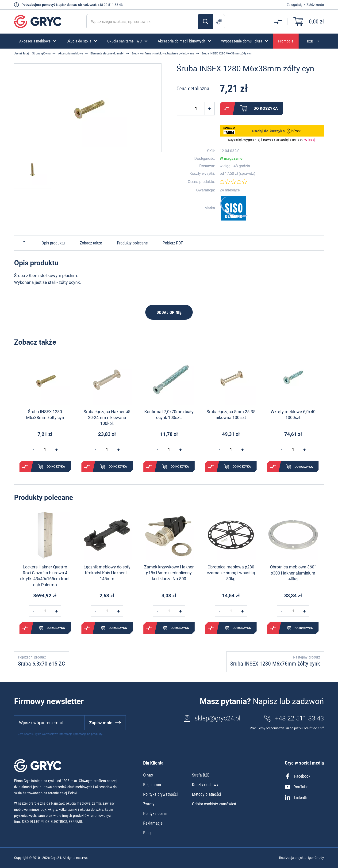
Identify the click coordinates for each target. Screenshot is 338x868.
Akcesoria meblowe (71, 53)
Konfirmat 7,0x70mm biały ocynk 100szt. (169, 415)
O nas (148, 775)
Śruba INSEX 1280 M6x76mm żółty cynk (275, 664)
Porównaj (226, 108)
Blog (147, 833)
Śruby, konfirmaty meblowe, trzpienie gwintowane (163, 53)
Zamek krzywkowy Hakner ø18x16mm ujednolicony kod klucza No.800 (169, 573)
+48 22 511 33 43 (110, 5)
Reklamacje (153, 823)
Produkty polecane (132, 243)
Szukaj (206, 22)
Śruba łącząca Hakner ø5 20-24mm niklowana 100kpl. (107, 417)
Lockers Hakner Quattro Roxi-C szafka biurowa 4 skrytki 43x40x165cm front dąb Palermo (45, 576)
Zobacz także (91, 243)
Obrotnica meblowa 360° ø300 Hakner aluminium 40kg (293, 573)
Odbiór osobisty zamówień (214, 804)
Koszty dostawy (205, 785)
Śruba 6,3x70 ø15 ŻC (42, 664)
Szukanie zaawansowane (219, 22)
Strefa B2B (201, 775)
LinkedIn (297, 797)
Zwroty (149, 804)
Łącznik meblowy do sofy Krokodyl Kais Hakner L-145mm (107, 573)
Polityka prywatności (160, 794)
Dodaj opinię (169, 312)
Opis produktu (53, 243)
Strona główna (41, 53)
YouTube (296, 787)
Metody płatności (206, 794)
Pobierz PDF (173, 243)
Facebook (298, 776)
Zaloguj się (295, 5)
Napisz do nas (66, 5)
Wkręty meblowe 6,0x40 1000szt (293, 415)
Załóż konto (315, 5)
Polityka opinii (155, 813)
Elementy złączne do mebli (107, 53)
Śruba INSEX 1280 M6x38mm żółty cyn (45, 415)
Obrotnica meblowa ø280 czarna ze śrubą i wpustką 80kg (231, 573)
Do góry (24, 243)
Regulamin (152, 785)
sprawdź (247, 174)
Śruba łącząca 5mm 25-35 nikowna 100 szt (231, 415)
